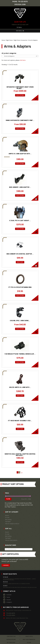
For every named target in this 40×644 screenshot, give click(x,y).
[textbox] (19, 549)
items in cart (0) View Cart (20, 25)
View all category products (12, 524)
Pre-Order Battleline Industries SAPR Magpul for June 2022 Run (20, 587)
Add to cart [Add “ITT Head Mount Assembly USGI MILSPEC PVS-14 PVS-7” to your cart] (20, 429)
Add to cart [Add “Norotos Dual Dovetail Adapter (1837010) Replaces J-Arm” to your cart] (20, 462)
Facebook (9, 595)
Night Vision (9, 40)
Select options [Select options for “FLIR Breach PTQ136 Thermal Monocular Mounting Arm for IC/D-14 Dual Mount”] (20, 362)
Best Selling (8, 520)
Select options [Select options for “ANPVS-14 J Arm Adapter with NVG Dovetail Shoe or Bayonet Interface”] (20, 164)
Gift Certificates (11, 643)
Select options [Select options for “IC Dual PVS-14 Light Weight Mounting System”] (20, 229)
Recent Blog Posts (10, 574)
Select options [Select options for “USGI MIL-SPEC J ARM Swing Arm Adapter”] (20, 329)
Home (3, 40)
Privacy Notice (29, 636)
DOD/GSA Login (20, 5)
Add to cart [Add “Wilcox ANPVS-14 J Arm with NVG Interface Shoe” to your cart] (20, 396)
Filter (8, 499)
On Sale (7, 517)
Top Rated (8, 522)
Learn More (6, 565)
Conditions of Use (11, 636)
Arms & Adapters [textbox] (20, 56)
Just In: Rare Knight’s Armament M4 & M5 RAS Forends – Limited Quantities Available (19, 579)
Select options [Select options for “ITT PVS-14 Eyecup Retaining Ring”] (20, 295)
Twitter (8, 597)
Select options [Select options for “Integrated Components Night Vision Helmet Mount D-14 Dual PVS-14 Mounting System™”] (20, 95)
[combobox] (20, 56)
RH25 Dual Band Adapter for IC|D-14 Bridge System (16, 584)
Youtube (9, 600)
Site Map (29, 643)
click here (23, 60)
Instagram (9, 602)
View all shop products (11, 540)
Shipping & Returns (11, 640)
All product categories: (9, 53)
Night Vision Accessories (20, 40)
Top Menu (20, 28)
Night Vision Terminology (29, 640)
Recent (7, 515)
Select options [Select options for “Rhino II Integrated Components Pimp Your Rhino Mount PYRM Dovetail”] (20, 129)
